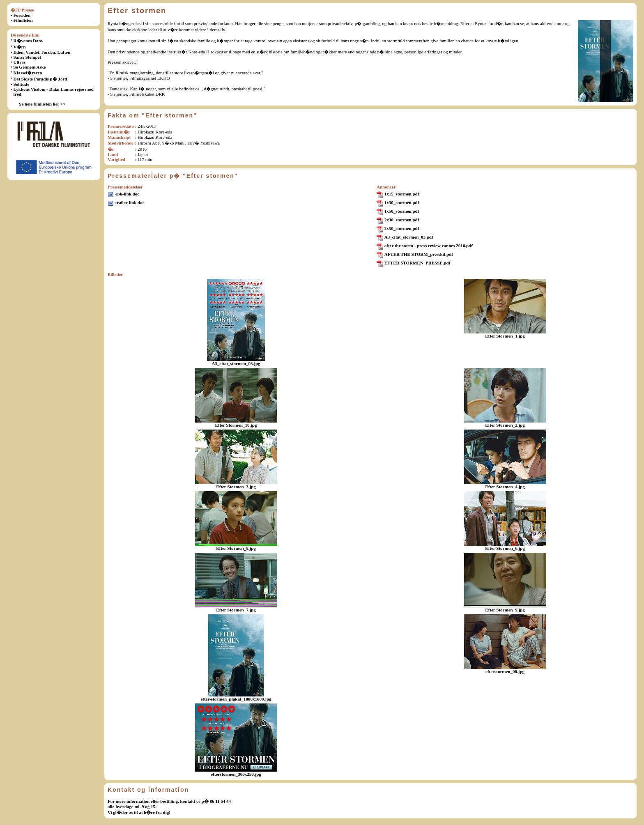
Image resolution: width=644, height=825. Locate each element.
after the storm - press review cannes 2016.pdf (429, 246)
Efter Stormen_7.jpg (236, 610)
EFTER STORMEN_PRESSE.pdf (417, 263)
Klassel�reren (28, 73)
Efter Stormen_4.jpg (505, 487)
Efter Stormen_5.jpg (236, 548)
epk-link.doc (127, 194)
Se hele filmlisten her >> (42, 104)
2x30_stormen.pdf (402, 220)
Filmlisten (23, 20)
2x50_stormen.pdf (402, 228)
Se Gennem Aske (30, 67)
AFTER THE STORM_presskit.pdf (419, 254)
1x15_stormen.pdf (402, 194)
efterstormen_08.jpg (505, 671)
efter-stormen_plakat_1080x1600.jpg (236, 699)
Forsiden (22, 15)
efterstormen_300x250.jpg (236, 774)
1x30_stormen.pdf (402, 202)
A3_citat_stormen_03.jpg (236, 363)
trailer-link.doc (130, 202)
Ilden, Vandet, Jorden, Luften (42, 52)
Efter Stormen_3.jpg (236, 487)
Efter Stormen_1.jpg (505, 336)
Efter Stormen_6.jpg (505, 548)
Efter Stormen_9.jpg (505, 610)
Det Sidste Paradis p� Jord (40, 79)
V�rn (20, 47)
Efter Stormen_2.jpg (505, 425)
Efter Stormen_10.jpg (236, 425)
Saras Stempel (27, 57)
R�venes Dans (28, 41)
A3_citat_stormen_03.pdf (409, 237)
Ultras (20, 62)
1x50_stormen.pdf (402, 211)
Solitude (22, 84)
